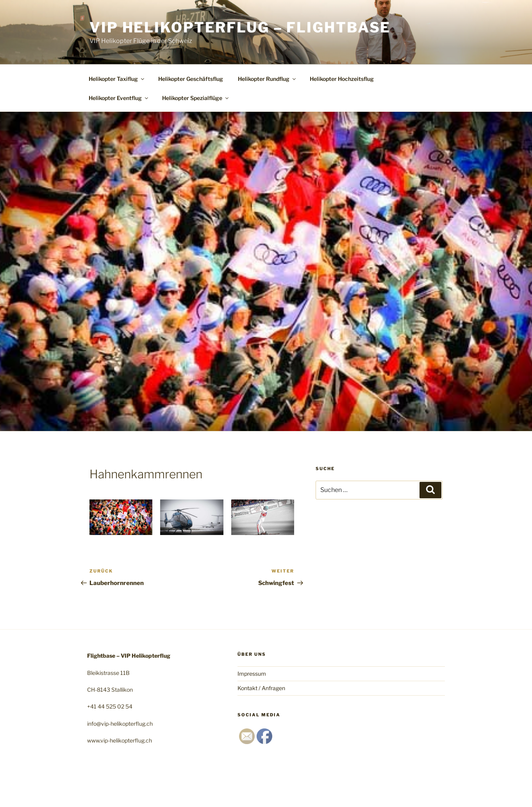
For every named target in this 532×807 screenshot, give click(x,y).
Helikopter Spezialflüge (196, 98)
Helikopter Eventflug (119, 98)
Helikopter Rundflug (267, 79)
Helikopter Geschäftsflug (191, 79)
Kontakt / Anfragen (261, 688)
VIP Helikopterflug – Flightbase (240, 27)
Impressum (252, 674)
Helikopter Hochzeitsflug (342, 79)
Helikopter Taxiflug (117, 79)
